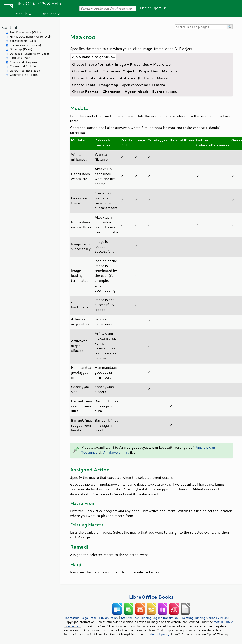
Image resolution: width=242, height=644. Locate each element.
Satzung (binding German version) (206, 618)
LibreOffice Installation (25, 71)
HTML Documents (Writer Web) (31, 37)
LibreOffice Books (151, 597)
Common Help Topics (24, 75)
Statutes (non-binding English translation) (150, 618)
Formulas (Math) (21, 58)
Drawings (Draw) (21, 49)
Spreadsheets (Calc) (23, 41)
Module (21, 14)
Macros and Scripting (24, 66)
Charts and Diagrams (23, 62)
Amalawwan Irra (116, 452)
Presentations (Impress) (25, 45)
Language (48, 14)
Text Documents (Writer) (26, 32)
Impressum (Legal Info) (80, 618)
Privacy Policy (109, 618)
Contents (11, 27)
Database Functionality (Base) (29, 54)
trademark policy (158, 634)
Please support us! (153, 8)
